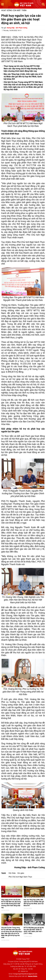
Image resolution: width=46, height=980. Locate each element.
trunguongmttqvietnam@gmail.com (25, 974)
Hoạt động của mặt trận (14, 10)
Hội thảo (12, 873)
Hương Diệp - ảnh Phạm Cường (17, 28)
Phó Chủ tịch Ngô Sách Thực (20, 877)
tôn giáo (21, 873)
